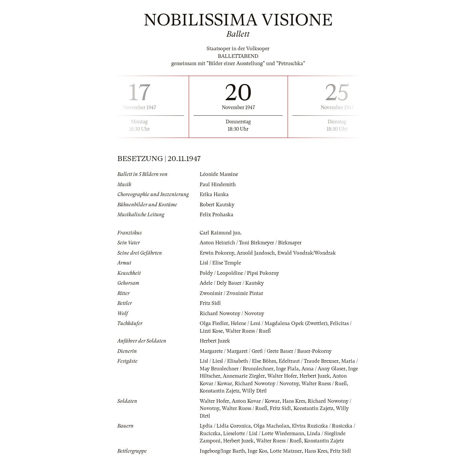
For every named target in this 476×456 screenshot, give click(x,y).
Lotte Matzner (286, 451)
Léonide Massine (219, 174)
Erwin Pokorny (217, 253)
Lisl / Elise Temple (220, 263)
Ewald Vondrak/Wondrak (307, 253)
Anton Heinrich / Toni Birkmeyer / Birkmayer (251, 243)
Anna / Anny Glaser (323, 369)
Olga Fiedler (214, 323)
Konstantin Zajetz (219, 391)
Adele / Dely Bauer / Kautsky (232, 283)
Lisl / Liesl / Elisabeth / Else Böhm (238, 361)
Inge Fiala (287, 369)
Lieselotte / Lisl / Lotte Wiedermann (264, 434)
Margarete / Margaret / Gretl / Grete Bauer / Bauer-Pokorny (266, 351)
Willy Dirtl (254, 391)
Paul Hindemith (218, 185)
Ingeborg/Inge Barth (222, 451)
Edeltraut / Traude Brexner (309, 361)
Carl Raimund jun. (221, 233)
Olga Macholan (271, 426)
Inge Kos (257, 451)
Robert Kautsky (217, 205)
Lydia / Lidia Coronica (225, 426)
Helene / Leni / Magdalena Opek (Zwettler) (279, 323)
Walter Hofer (282, 376)
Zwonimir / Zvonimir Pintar (231, 293)
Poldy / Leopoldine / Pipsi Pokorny (239, 273)
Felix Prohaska (217, 215)
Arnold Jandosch (256, 253)
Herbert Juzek (215, 341)
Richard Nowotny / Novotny (232, 313)
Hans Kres (294, 401)
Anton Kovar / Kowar (256, 401)
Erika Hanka (214, 194)
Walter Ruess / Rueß (248, 331)
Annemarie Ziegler (244, 376)
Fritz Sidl (210, 303)
